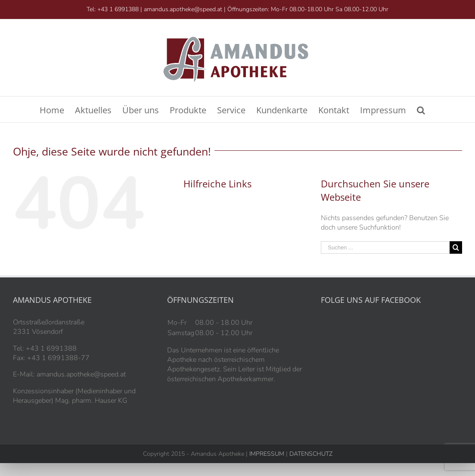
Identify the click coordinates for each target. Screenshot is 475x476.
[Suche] (421, 109)
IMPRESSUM (267, 454)
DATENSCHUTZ (310, 454)
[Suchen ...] (385, 247)
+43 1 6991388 (118, 9)
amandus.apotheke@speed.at (183, 9)
